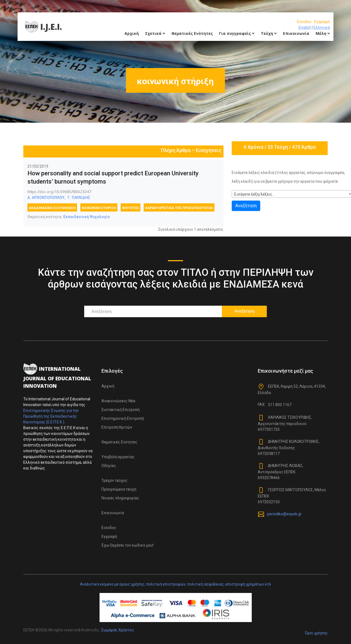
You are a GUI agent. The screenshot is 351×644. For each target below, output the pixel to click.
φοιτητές (131, 208)
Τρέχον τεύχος (114, 480)
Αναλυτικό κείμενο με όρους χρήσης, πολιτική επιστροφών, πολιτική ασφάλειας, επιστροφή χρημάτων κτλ (176, 584)
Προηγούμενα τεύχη (119, 489)
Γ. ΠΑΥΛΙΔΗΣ (79, 198)
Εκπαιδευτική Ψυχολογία (87, 217)
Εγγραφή (322, 22)
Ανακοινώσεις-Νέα (118, 401)
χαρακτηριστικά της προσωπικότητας (179, 208)
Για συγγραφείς (237, 33)
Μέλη (323, 33)
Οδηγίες (109, 466)
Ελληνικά (322, 27)
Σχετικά (155, 33)
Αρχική (132, 33)
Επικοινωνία (296, 33)
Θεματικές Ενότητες (192, 33)
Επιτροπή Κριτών (117, 427)
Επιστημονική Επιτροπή (123, 418)
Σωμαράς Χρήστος (118, 630)
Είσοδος (304, 22)
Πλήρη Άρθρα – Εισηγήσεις (191, 150)
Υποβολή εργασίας (118, 457)
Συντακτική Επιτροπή (121, 410)
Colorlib (88, 636)
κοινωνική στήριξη (99, 208)
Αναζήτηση (246, 206)
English (305, 27)
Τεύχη (269, 33)
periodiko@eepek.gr (284, 514)
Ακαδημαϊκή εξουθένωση (52, 208)
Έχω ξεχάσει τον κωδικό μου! (128, 545)
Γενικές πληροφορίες (120, 498)
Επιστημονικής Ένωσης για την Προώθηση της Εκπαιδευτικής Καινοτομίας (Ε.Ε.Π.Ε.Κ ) (51, 416)
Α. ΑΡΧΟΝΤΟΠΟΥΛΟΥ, (46, 198)
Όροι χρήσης (316, 633)
